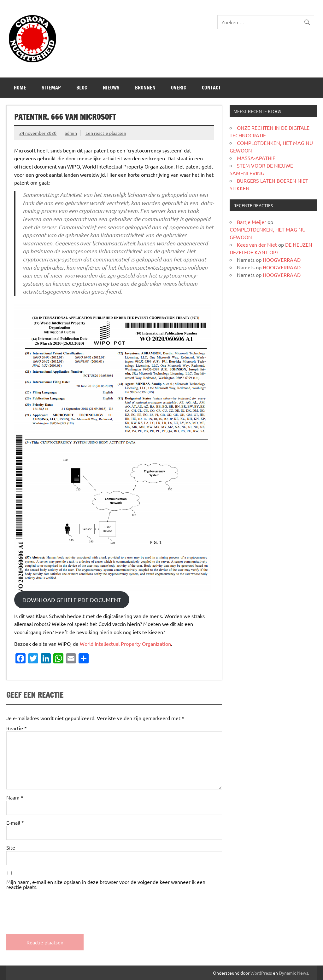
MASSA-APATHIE (256, 158)
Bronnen (145, 88)
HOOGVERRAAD (282, 260)
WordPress (261, 973)
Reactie (17, 728)
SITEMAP (51, 88)
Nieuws (111, 88)
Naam (15, 797)
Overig (179, 88)
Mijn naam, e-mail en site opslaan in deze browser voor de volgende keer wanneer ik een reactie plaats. (106, 884)
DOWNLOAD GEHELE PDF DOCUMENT (72, 600)
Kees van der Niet (257, 244)
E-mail (15, 822)
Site (11, 847)
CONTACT (211, 88)
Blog (82, 88)
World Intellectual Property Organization (125, 644)
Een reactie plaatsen (106, 133)
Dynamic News (294, 973)
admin (71, 133)
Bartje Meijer (252, 222)
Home (20, 88)
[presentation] (54, 907)
